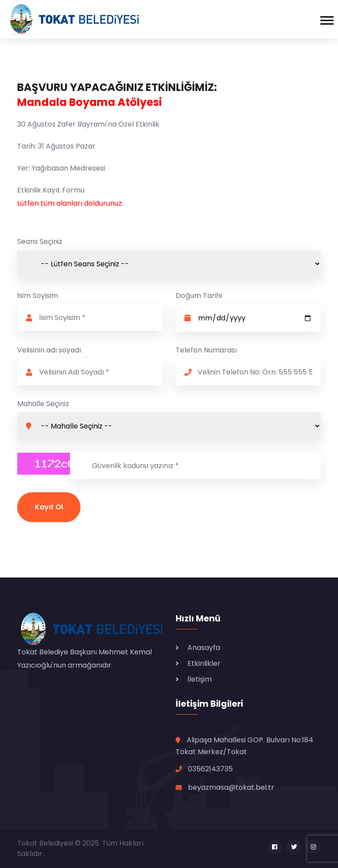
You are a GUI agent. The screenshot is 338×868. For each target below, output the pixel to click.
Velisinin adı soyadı (49, 350)
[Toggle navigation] (329, 19)
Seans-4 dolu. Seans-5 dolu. (169, 264)
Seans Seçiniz (40, 242)
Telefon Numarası (206, 350)
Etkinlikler (204, 663)
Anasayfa (204, 648)
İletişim (200, 679)
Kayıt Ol (49, 507)
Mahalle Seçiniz (43, 404)
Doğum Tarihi (199, 296)
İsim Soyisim (38, 296)
